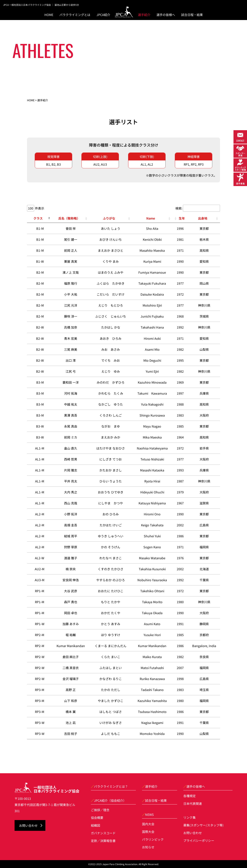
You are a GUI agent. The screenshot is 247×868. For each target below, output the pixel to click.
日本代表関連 (193, 803)
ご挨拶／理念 (100, 810)
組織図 (96, 825)
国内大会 (148, 824)
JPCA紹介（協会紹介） (109, 800)
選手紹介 (144, 15)
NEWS (148, 814)
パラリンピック (153, 839)
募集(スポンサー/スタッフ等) (203, 825)
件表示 (39, 208)
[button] (49, 218)
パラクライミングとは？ (109, 786)
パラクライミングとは (75, 15)
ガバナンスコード (103, 833)
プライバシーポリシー (199, 840)
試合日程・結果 (192, 15)
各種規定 (189, 796)
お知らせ (148, 847)
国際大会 (148, 832)
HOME (49, 15)
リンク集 (189, 817)
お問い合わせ (28, 825)
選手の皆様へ (194, 786)
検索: (179, 208)
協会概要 (97, 818)
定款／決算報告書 (103, 841)
